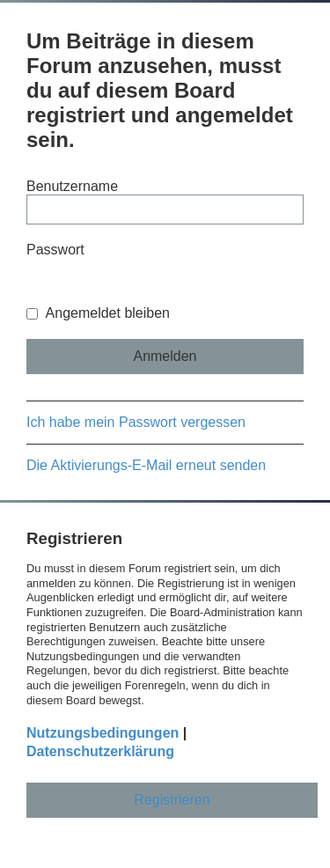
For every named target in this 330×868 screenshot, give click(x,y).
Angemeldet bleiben (98, 313)
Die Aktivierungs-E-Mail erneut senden (146, 465)
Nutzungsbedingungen (103, 733)
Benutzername (72, 186)
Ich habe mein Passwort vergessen (136, 422)
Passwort (55, 250)
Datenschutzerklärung (100, 751)
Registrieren (172, 800)
